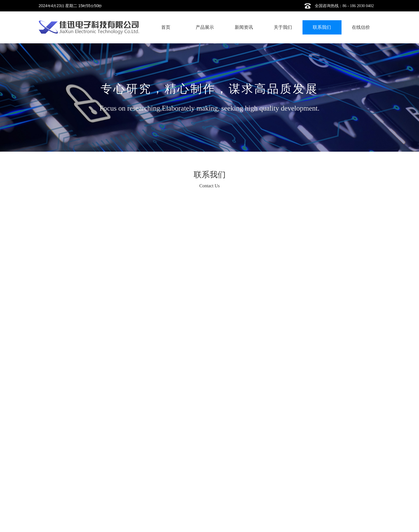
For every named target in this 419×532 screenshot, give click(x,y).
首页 (166, 27)
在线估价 (361, 27)
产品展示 (205, 27)
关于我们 (283, 27)
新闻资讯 (244, 27)
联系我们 (322, 27)
